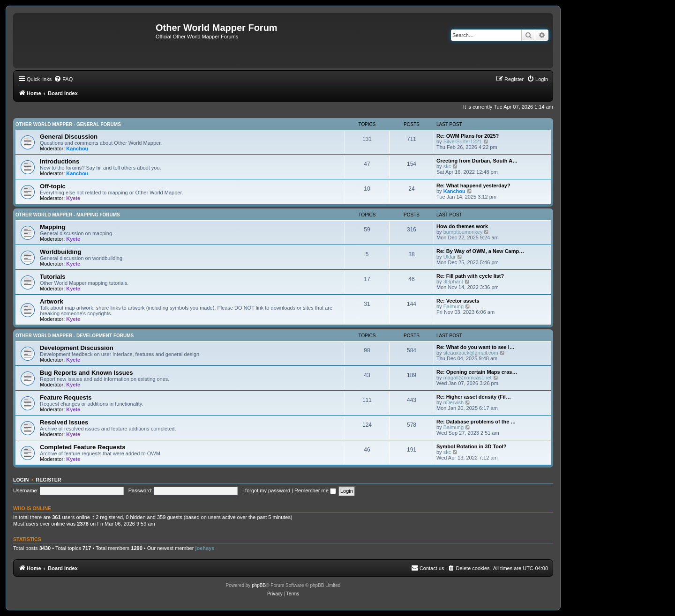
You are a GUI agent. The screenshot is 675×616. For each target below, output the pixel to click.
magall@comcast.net (468, 378)
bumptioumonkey (463, 232)
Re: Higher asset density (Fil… (474, 397)
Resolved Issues (64, 422)
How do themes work (462, 226)
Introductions (60, 161)
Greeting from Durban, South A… (477, 161)
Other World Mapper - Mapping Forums (68, 215)
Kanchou (77, 148)
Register (49, 480)
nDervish (454, 402)
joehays (205, 548)
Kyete (73, 198)
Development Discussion (77, 348)
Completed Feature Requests (82, 447)
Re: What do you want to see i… (476, 347)
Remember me (315, 490)
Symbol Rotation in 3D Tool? (472, 446)
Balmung (454, 306)
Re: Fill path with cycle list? (470, 276)
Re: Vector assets (458, 301)
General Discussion (69, 137)
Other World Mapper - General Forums (68, 124)
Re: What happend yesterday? (473, 186)
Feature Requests (66, 397)
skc (447, 166)
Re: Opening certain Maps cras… (477, 372)
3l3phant (453, 282)
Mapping (52, 227)
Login (21, 480)
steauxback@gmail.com (471, 353)
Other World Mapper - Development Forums (75, 336)
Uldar (450, 257)
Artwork (52, 301)
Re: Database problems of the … (476, 422)
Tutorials (53, 277)
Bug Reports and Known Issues (86, 373)
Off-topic (53, 186)
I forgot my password (266, 490)
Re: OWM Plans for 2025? (468, 136)
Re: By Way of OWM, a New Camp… (480, 251)
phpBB (259, 585)
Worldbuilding (60, 252)
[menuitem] (63, 79)
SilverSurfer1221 (463, 141)
